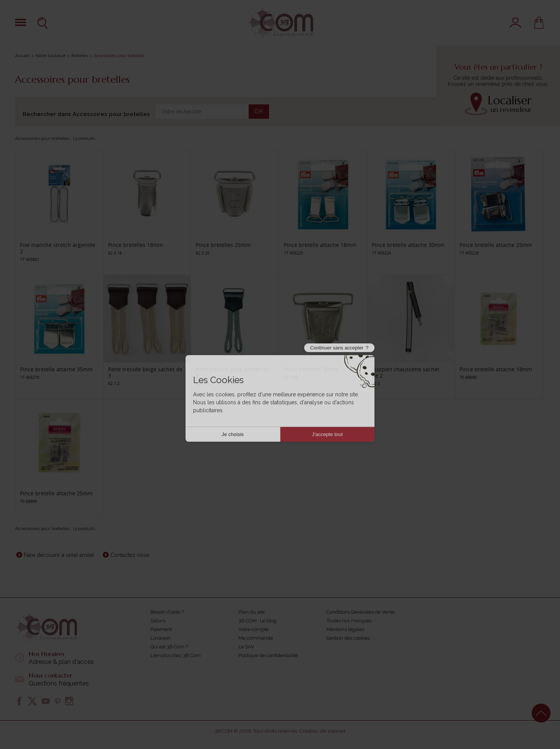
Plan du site (251, 612)
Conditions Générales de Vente (360, 612)
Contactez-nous (130, 555)
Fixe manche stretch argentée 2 (58, 248)
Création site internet (322, 731)
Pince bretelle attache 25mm (496, 245)
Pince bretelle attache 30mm (408, 245)
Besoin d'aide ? (167, 612)
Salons (158, 621)
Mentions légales (345, 629)
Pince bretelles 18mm (135, 245)
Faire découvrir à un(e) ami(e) (59, 555)
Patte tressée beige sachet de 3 (145, 372)
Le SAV (246, 647)
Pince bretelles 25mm (223, 245)
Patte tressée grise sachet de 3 (232, 372)
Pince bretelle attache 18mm (320, 245)
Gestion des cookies (348, 638)
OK (259, 111)
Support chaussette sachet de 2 (406, 372)
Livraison (160, 638)
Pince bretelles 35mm (311, 369)
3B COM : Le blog (258, 621)
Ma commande (256, 638)
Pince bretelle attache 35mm (56, 369)
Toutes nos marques (349, 621)
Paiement (161, 629)
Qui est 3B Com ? (169, 647)
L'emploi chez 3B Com (176, 655)
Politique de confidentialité (268, 655)
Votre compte (254, 629)
